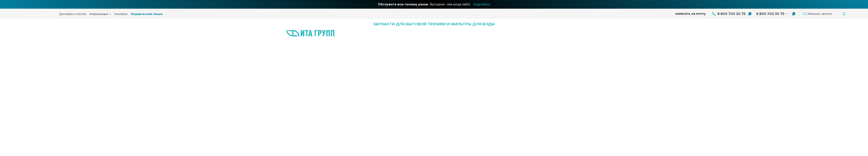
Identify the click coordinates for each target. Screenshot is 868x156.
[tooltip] (750, 14)
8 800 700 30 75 (729, 14)
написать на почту (690, 14)
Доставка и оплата (73, 14)
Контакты (121, 14)
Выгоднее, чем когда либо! (434, 4)
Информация (99, 14)
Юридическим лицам (147, 14)
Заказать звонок (817, 14)
